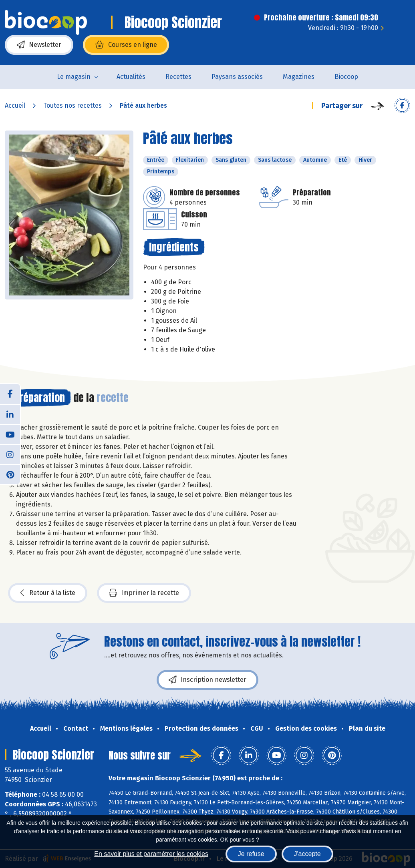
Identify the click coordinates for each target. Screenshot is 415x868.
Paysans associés (237, 77)
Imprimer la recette (144, 593)
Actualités (131, 77)
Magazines (299, 77)
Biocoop (346, 77)
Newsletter (39, 45)
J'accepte (307, 854)
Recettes (178, 77)
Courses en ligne (126, 45)
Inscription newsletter (207, 680)
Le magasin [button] (74, 77)
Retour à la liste (48, 593)
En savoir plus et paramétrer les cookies (151, 854)
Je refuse (251, 854)
